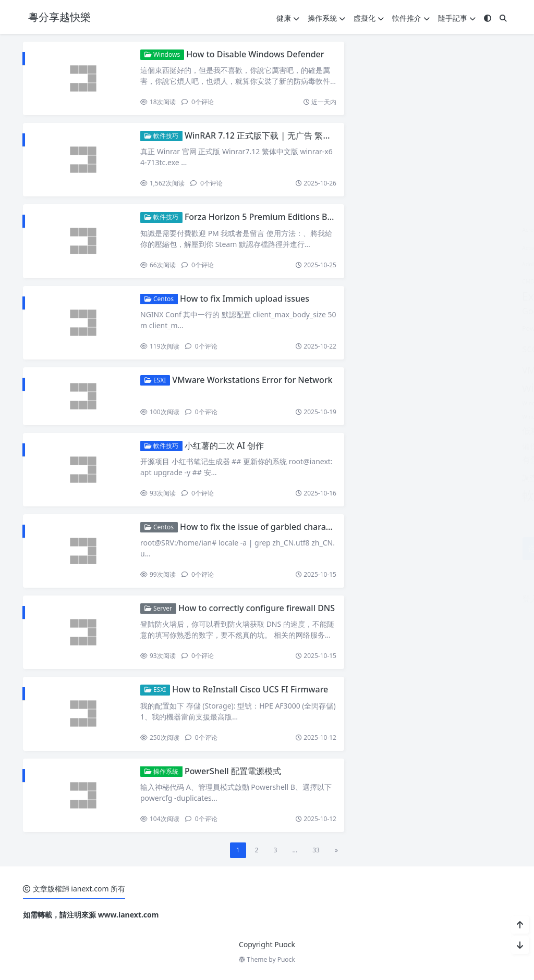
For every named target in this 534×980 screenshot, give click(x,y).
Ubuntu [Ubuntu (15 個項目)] (480, 348)
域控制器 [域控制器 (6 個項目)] (395, 446)
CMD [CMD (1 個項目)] (365, 281)
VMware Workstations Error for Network (252, 380)
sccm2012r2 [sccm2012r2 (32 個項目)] (431, 326)
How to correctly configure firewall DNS (257, 608)
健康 (288, 18)
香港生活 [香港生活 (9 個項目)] (459, 497)
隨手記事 (457, 18)
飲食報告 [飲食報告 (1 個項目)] (424, 498)
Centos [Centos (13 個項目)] (472, 262)
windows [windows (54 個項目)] (462, 368)
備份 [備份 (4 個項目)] (366, 446)
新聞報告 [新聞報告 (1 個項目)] (473, 447)
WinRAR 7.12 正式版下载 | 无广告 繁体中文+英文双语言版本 (298, 135)
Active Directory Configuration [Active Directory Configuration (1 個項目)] (398, 248)
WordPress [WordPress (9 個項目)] (430, 415)
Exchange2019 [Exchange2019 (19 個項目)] (396, 296)
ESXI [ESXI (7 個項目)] (384, 280)
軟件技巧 (161, 136)
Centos (159, 299)
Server (158, 608)
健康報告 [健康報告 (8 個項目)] (442, 430)
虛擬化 (369, 18)
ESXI (155, 380)
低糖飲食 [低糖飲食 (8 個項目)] (376, 430)
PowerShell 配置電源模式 (233, 771)
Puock (286, 959)
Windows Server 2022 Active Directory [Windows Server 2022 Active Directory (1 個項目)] (408, 403)
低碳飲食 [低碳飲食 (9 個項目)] (478, 415)
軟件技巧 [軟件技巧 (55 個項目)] (421, 476)
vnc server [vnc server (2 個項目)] (414, 371)
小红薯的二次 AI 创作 (224, 445)
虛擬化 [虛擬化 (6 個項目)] (468, 459)
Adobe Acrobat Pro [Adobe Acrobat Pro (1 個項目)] (426, 264)
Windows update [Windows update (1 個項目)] (380, 417)
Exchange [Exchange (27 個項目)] (425, 279)
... (295, 850)
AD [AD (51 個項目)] (451, 245)
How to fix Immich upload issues (245, 299)
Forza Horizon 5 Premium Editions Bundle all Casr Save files (302, 217)
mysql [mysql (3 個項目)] (473, 311)
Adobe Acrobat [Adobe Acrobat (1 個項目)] (378, 264)
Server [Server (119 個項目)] (433, 346)
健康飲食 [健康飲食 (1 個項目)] (476, 432)
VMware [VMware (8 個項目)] (376, 370)
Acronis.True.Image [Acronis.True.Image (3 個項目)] (416, 229)
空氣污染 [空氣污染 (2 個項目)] (410, 460)
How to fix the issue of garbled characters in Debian (283, 527)
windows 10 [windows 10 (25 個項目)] (390, 387)
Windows (162, 54)
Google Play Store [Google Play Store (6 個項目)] (394, 311)
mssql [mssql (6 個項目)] (446, 311)
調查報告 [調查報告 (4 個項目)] (374, 478)
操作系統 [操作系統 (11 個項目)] (436, 445)
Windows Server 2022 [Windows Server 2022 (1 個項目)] (455, 390)
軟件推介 (411, 18)
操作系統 (326, 18)
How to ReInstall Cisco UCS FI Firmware (250, 689)
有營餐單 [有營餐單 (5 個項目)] (375, 460)
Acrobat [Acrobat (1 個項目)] (368, 230)
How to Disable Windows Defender (255, 54)
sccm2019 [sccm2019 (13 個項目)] (382, 348)
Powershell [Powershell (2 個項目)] (375, 328)
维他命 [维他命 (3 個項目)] (439, 460)
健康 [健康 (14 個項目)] (409, 430)
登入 (367, 599)
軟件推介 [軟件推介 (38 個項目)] (383, 495)
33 (316, 850)
